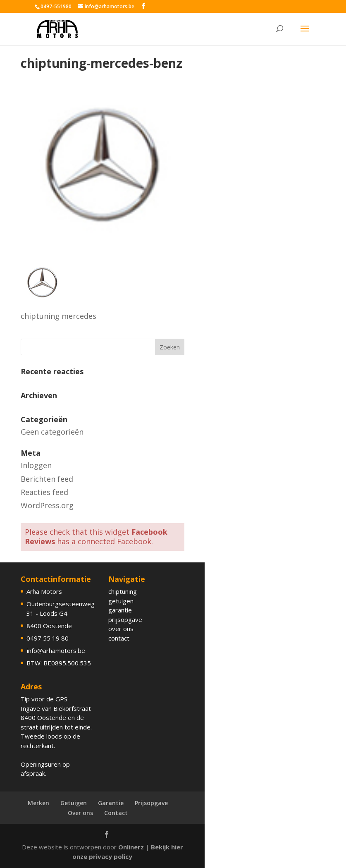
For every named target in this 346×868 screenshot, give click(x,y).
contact (119, 638)
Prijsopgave (151, 803)
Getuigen (74, 803)
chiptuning (123, 591)
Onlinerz (131, 847)
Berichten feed (47, 479)
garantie (120, 610)
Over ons (80, 813)
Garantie (111, 803)
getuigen (121, 601)
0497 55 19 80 (48, 638)
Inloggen (36, 465)
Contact (116, 813)
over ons (121, 629)
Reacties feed (44, 492)
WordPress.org (47, 505)
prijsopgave (125, 619)
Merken (38, 803)
